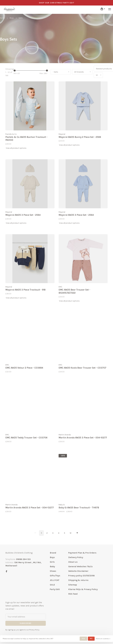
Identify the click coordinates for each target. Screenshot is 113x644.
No (91, 638)
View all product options (16, 148)
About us (73, 562)
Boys (12, 18)
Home (2, 18)
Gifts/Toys (55, 576)
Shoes (53, 571)
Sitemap (73, 585)
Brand (53, 553)
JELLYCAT (55, 580)
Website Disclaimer (78, 571)
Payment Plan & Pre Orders (82, 553)
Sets (21, 18)
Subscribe (26, 623)
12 (71, 533)
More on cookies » (103, 639)
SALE (52, 585)
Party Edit (55, 589)
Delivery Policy (76, 557)
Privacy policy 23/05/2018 (81, 576)
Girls (52, 562)
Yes (84, 638)
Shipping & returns (78, 580)
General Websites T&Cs (80, 566)
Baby (52, 566)
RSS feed (73, 594)
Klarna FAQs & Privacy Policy (83, 589)
